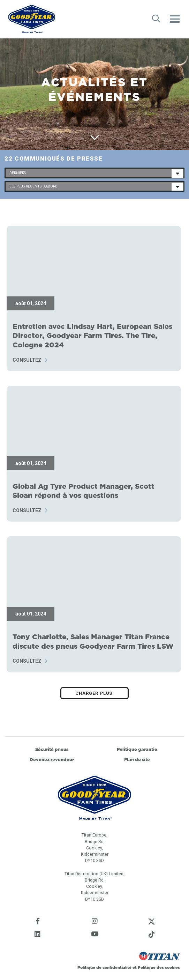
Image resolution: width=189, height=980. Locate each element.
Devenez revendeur (52, 760)
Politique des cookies (159, 967)
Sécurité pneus (52, 749)
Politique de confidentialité (105, 967)
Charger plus (94, 693)
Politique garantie (137, 749)
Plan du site (137, 760)
